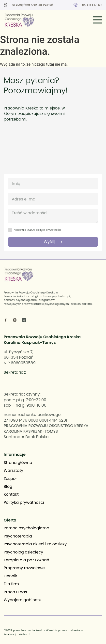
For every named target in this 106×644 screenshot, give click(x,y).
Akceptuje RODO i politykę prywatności (37, 230)
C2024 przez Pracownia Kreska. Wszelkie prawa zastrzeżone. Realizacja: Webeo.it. (44, 632)
